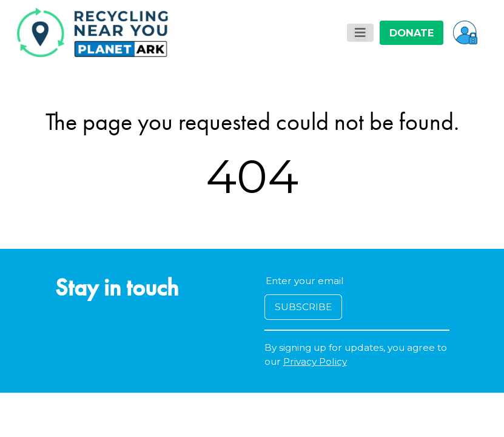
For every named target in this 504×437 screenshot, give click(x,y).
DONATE (412, 33)
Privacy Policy (315, 361)
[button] (465, 32)
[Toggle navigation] (360, 33)
